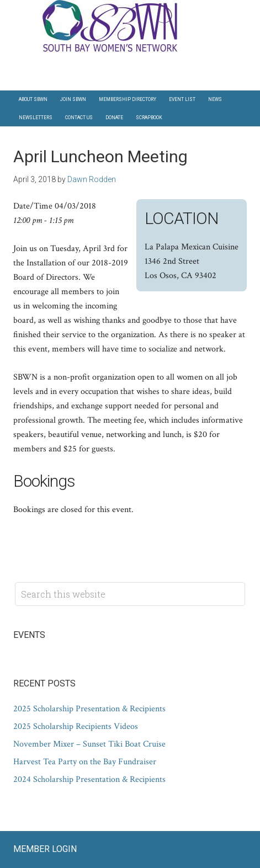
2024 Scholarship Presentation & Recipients (89, 779)
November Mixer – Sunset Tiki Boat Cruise (89, 744)
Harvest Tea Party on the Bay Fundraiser (85, 762)
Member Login (45, 849)
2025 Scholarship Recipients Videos (76, 726)
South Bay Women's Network (130, 27)
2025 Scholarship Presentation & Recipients (89, 709)
